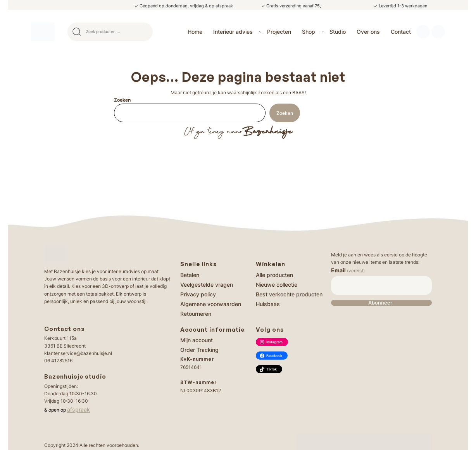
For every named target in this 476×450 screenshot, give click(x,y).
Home (195, 32)
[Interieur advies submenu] (260, 32)
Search (143, 32)
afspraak (78, 409)
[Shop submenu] (323, 32)
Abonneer (380, 303)
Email (348, 270)
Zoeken (122, 100)
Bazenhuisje (267, 132)
